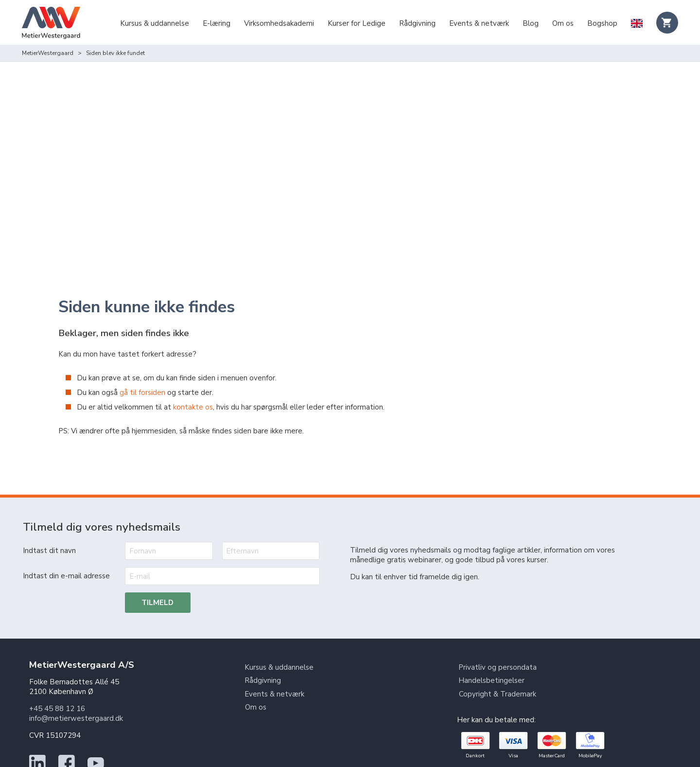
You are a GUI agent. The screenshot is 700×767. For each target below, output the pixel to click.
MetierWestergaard (48, 53)
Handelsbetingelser (492, 652)
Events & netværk (479, 23)
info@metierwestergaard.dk (76, 690)
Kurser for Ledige (357, 23)
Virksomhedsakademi (279, 23)
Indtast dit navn (49, 522)
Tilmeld (158, 574)
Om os (563, 23)
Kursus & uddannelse (155, 23)
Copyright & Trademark (498, 665)
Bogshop (602, 23)
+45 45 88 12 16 (57, 680)
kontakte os (193, 378)
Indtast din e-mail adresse (66, 547)
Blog (531, 23)
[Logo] (51, 24)
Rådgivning (417, 23)
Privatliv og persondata (498, 639)
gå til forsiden (142, 364)
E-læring (217, 23)
